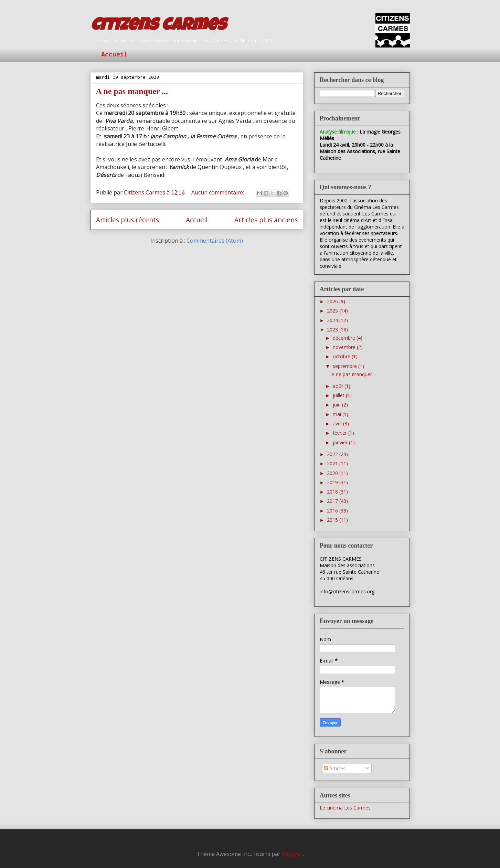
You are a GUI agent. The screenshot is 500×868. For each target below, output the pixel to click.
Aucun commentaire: (218, 192)
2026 (333, 301)
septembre (345, 366)
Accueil (114, 55)
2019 (333, 482)
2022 (333, 454)
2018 (333, 492)
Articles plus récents (127, 220)
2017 (333, 501)
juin (337, 405)
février (341, 433)
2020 (333, 473)
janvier (341, 442)
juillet (339, 395)
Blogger (292, 854)
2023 (333, 330)
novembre (345, 347)
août (339, 386)
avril (338, 424)
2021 (333, 463)
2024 (333, 320)
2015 (333, 520)
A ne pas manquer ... (132, 91)
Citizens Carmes (158, 27)
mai (338, 414)
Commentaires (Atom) (215, 241)
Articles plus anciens (266, 220)
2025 (333, 311)
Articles (335, 768)
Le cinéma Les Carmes (345, 808)
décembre (345, 338)
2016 (333, 511)
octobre (342, 356)
